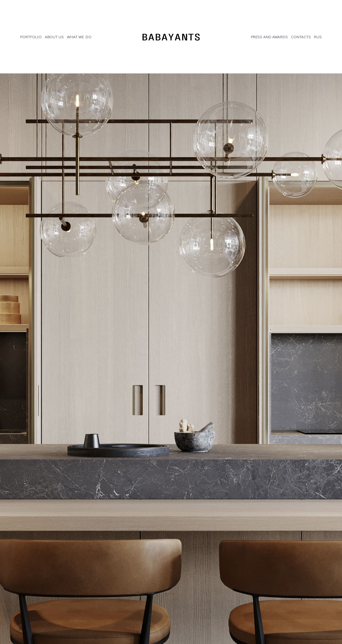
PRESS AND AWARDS (269, 37)
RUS (318, 37)
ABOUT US (54, 37)
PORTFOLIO (31, 37)
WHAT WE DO (79, 37)
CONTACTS (301, 37)
